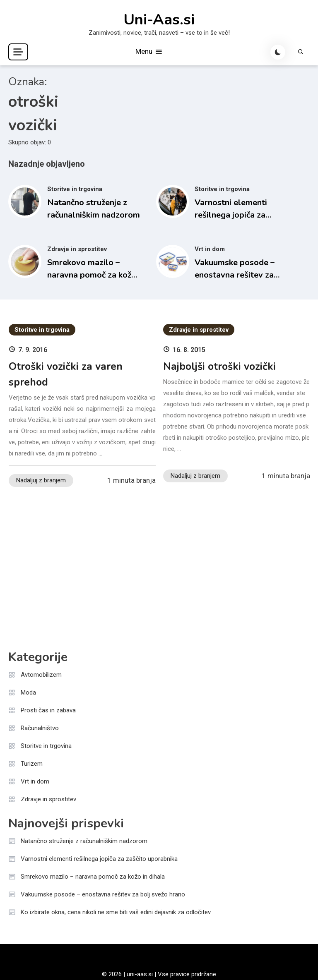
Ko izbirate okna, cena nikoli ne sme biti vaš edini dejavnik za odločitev (116, 912)
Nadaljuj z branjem (41, 480)
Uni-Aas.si (159, 20)
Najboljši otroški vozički (219, 367)
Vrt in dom (210, 249)
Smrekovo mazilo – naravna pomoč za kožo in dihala (92, 275)
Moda (28, 692)
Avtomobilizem (41, 675)
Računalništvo (40, 728)
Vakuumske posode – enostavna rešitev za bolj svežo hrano (235, 275)
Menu (149, 52)
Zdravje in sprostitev (77, 249)
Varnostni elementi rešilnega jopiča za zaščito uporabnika (231, 215)
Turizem (32, 764)
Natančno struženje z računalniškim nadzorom (84, 841)
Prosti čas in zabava (48, 710)
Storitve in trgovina (75, 189)
